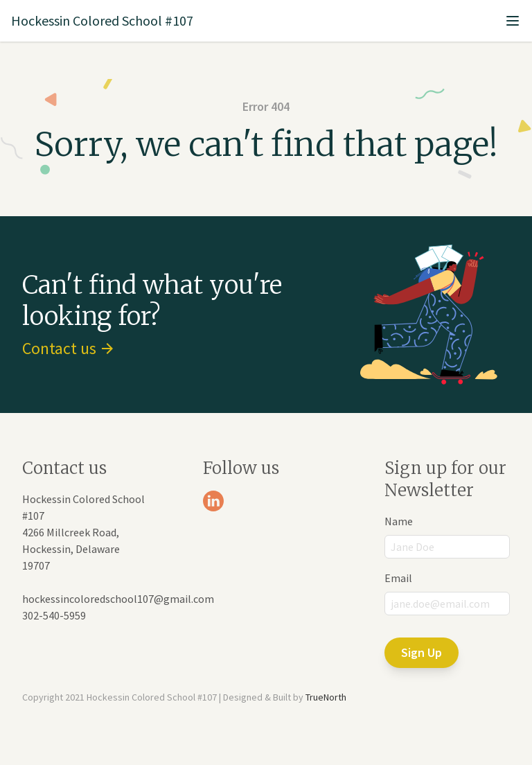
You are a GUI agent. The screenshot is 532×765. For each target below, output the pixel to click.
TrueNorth (326, 697)
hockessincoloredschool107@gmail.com (118, 599)
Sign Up (422, 652)
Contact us (68, 348)
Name (399, 521)
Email (398, 578)
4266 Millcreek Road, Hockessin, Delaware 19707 (71, 549)
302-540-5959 (54, 615)
